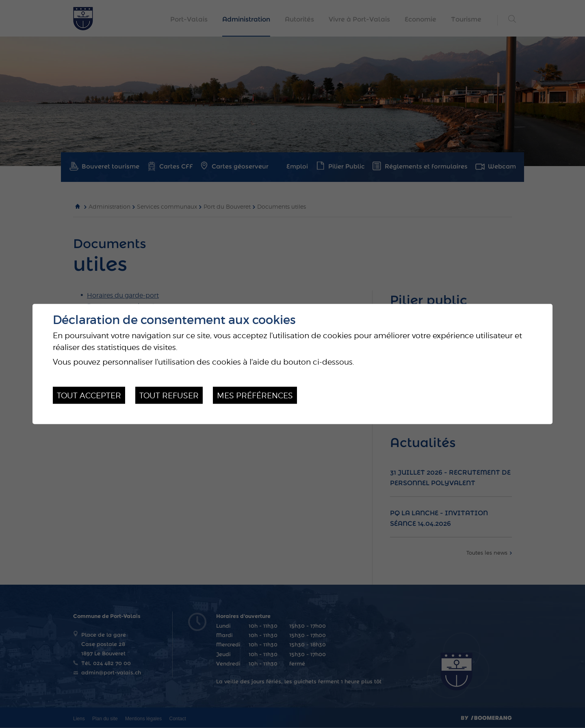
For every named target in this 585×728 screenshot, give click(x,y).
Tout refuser (169, 395)
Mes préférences (255, 395)
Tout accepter (89, 395)
